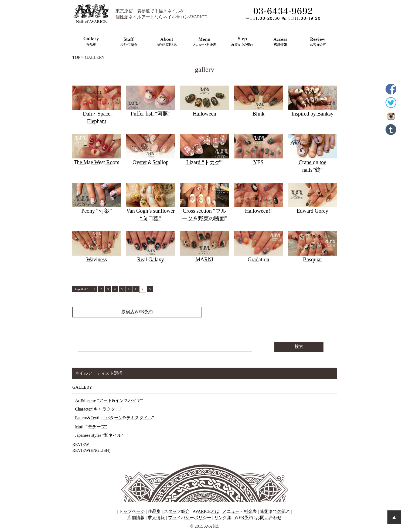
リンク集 (223, 518)
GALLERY (82, 387)
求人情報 (156, 518)
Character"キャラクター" (98, 409)
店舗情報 (136, 518)
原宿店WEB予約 (137, 312)
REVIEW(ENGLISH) (91, 450)
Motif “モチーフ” (91, 427)
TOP (76, 57)
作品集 (154, 511)
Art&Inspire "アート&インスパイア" (109, 400)
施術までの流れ (275, 511)
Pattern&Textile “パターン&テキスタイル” (115, 418)
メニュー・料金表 (240, 511)
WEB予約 (244, 518)
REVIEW (81, 444)
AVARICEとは (206, 511)
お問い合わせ (269, 518)
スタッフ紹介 (177, 511)
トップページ (132, 511)
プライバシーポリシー (190, 518)
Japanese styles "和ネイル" (99, 435)
